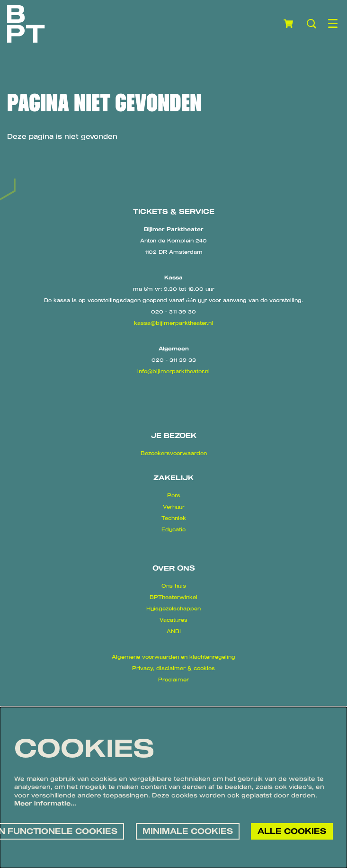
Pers (174, 495)
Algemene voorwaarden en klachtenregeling (173, 657)
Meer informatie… (45, 803)
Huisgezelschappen (173, 608)
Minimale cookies (188, 831)
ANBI (174, 631)
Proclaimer (173, 680)
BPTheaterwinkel (173, 597)
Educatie (173, 529)
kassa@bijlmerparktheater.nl (173, 323)
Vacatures (173, 620)
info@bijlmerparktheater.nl (173, 371)
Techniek (174, 518)
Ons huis (174, 586)
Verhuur (174, 507)
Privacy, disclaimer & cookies (173, 668)
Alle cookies (292, 831)
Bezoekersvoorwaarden (174, 453)
